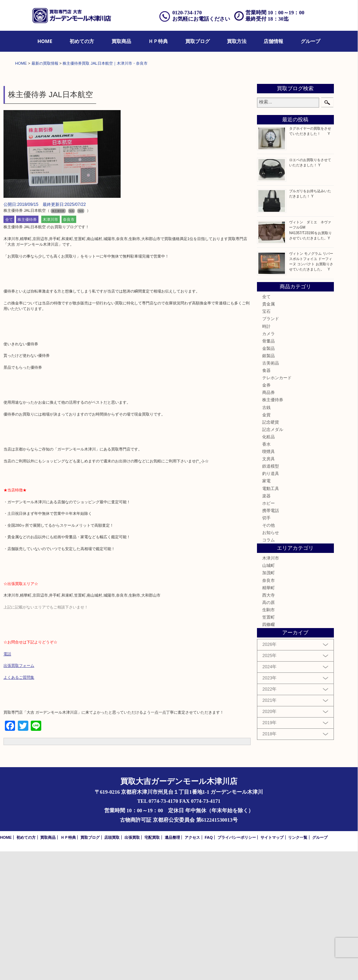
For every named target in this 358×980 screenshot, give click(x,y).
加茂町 (268, 702)
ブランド (271, 448)
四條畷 (268, 753)
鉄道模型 (271, 595)
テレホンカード (277, 506)
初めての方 (82, 41)
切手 (266, 646)
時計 (266, 455)
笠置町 (268, 746)
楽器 (266, 624)
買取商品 (121, 41)
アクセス (192, 966)
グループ (310, 41)
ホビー (268, 632)
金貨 (266, 543)
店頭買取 (112, 966)
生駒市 (268, 738)
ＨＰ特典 (158, 41)
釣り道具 (271, 602)
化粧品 (268, 565)
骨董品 (268, 470)
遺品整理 (172, 966)
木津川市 (50, 348)
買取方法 (237, 41)
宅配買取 (152, 966)
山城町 (268, 694)
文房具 (268, 587)
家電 (266, 610)
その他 (268, 654)
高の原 (268, 731)
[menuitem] (45, 41)
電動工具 (271, 617)
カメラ (268, 462)
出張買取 (132, 966)
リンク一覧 (298, 966)
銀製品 (268, 484)
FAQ (209, 966)
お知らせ (271, 661)
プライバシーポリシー (237, 966)
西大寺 (268, 724)
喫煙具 (268, 580)
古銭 (266, 536)
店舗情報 (273, 41)
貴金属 (268, 433)
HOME (45, 41)
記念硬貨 (271, 551)
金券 (266, 514)
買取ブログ (198, 41)
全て (9, 348)
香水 (266, 573)
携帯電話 (271, 639)
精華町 (268, 716)
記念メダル (273, 558)
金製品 (268, 477)
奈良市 (69, 348)
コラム (268, 668)
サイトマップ (272, 966)
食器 (266, 499)
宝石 (266, 440)
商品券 (268, 521)
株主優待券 (27, 348)
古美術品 (271, 492)
